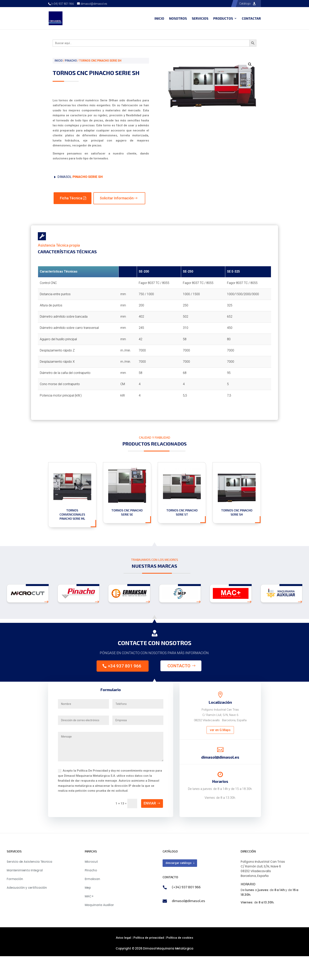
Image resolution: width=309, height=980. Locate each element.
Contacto (179, 666)
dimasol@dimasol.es (188, 901)
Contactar (251, 19)
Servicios (200, 19)
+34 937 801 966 (125, 666)
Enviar (150, 803)
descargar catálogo (179, 863)
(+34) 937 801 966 (63, 4)
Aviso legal (123, 938)
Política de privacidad (149, 938)
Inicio (159, 19)
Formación (15, 879)
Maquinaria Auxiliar (99, 905)
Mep (88, 888)
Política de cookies (180, 938)
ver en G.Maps (220, 730)
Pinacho (91, 870)
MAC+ (89, 896)
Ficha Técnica (71, 198)
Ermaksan (92, 879)
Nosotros (178, 19)
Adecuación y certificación (27, 888)
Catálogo (245, 4)
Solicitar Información (117, 198)
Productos (223, 19)
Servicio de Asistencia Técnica (29, 862)
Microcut (91, 862)
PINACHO (71, 61)
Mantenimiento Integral (25, 870)
